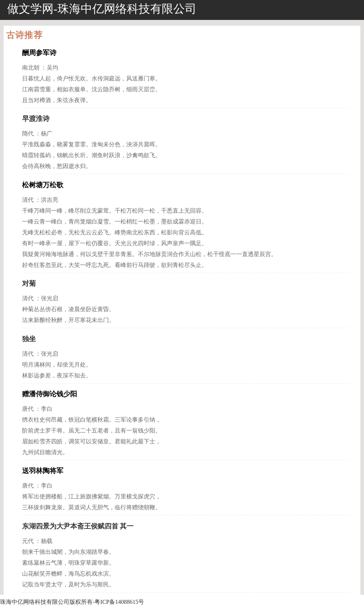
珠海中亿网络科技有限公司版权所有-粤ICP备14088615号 (72, 602)
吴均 (52, 68)
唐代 (28, 409)
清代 (28, 200)
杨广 (47, 133)
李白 (47, 409)
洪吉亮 (50, 200)
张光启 (50, 298)
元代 (28, 541)
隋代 (28, 133)
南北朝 (31, 68)
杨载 (47, 541)
